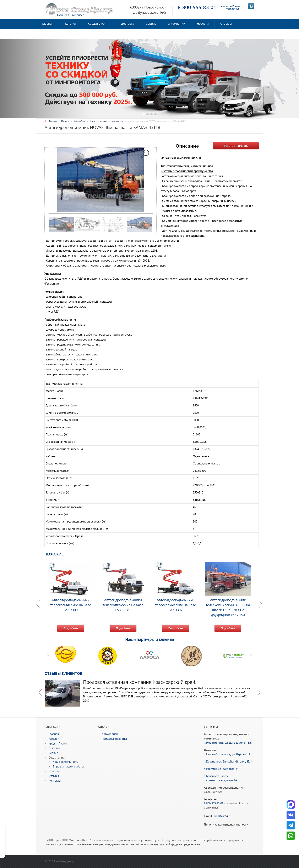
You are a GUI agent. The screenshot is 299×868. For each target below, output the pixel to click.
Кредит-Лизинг (99, 24)
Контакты (49, 34)
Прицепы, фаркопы (114, 739)
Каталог (71, 24)
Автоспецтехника (98, 121)
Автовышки (117, 121)
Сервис (151, 24)
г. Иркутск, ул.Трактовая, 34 (221, 769)
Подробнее (71, 628)
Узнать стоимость (236, 146)
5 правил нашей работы (68, 767)
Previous (40, 692)
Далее (259, 692)
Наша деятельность (65, 762)
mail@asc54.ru (222, 816)
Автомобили (80, 121)
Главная (48, 24)
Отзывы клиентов (64, 673)
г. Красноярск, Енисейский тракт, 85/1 (228, 762)
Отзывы (226, 24)
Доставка (128, 24)
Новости (203, 24)
